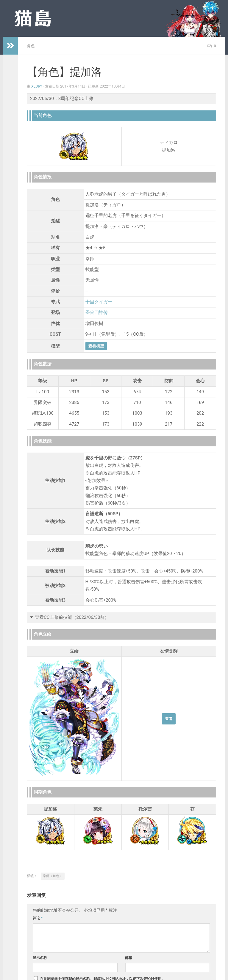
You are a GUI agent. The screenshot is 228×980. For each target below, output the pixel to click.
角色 (31, 46)
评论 (38, 918)
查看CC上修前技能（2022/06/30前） (72, 617)
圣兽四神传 (97, 312)
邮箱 (129, 957)
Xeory (37, 86)
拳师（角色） (53, 876)
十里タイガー (99, 302)
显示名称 (40, 957)
